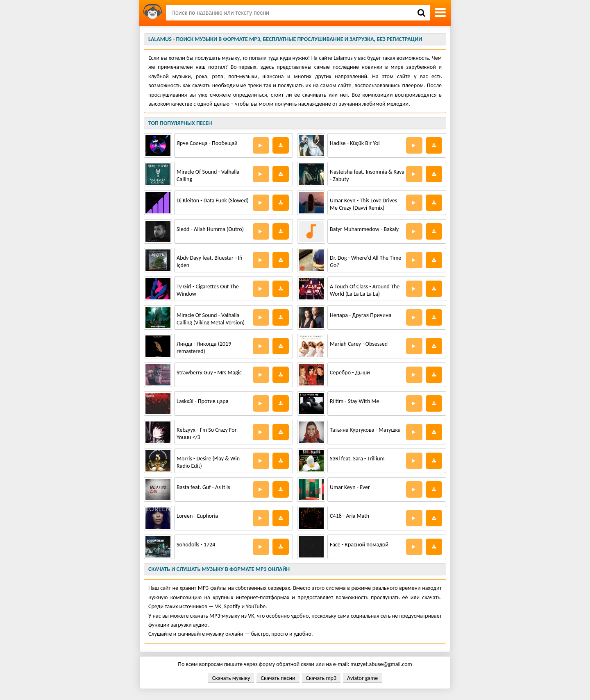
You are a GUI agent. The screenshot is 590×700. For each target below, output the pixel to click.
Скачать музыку (231, 678)
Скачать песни (278, 678)
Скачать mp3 (321, 678)
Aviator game (362, 678)
